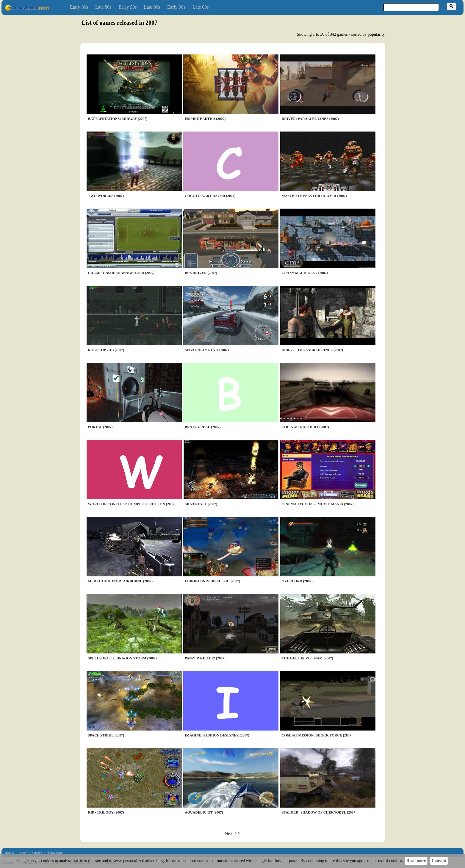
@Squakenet (54, 853)
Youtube (37, 853)
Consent (439, 861)
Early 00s (176, 7)
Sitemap (9, 853)
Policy (23, 853)
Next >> (232, 833)
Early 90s (128, 7)
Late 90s (152, 7)
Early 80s (79, 7)
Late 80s (103, 7)
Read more (416, 861)
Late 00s (201, 7)
